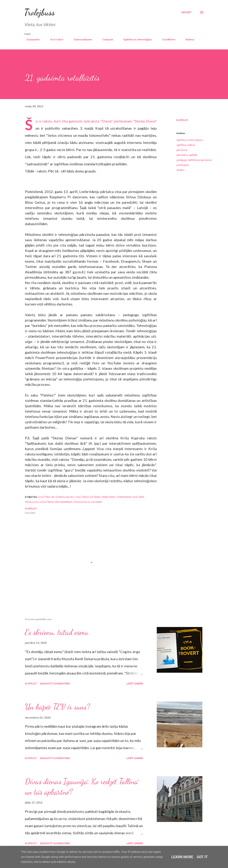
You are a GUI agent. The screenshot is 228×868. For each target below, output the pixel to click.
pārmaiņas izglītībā (187, 155)
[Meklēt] (187, 12)
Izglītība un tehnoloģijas (135, 39)
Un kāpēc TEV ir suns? (57, 707)
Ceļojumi (106, 39)
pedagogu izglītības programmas (194, 160)
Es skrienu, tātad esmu (57, 632)
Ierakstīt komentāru (55, 683)
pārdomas (182, 150)
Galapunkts (31, 39)
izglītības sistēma (186, 145)
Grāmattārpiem (81, 39)
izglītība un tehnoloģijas (190, 140)
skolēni (180, 170)
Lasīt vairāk (135, 683)
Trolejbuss (40, 12)
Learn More (182, 857)
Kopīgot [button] (182, 120)
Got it (202, 857)
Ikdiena (188, 39)
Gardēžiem (167, 39)
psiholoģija (182, 165)
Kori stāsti (55, 39)
